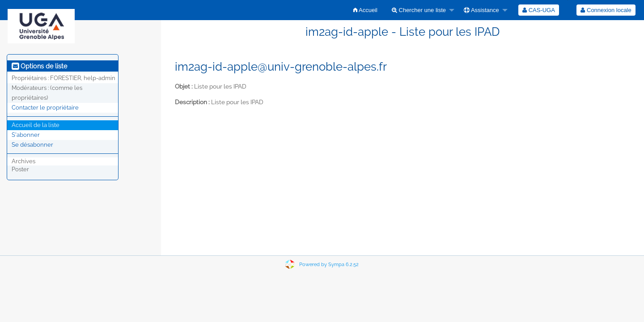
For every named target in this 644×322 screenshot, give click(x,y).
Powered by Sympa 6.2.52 (329, 265)
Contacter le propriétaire (45, 108)
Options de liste (39, 66)
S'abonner (26, 135)
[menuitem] (365, 10)
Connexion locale (606, 10)
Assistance (481, 10)
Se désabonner (32, 145)
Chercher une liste (419, 10)
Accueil (365, 10)
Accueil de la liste (36, 125)
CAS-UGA (539, 10)
